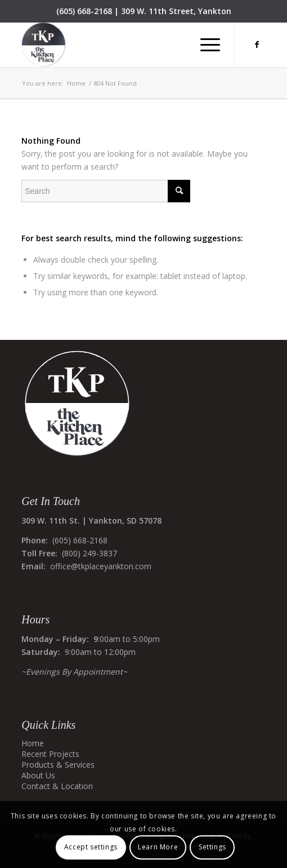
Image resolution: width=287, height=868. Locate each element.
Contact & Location (57, 786)
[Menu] (205, 45)
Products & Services (58, 765)
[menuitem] (205, 45)
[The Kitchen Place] (119, 45)
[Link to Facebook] (257, 45)
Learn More (158, 847)
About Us (38, 775)
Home (33, 743)
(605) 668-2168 (84, 11)
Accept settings (91, 847)
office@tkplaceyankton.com (101, 566)
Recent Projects (50, 754)
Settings (212, 847)
